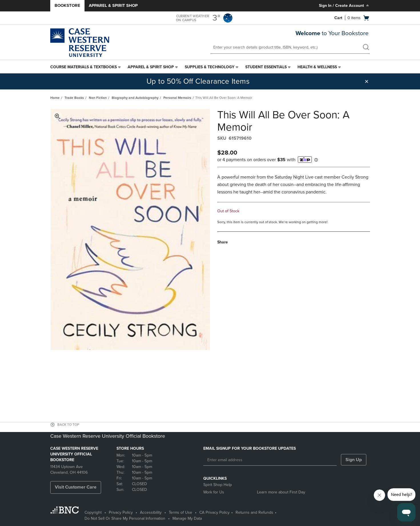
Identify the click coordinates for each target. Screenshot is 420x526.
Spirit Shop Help (218, 485)
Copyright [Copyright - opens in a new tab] (93, 512)
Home (55, 98)
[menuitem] (86, 67)
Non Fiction (98, 98)
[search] (366, 48)
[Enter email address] (270, 460)
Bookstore (67, 5)
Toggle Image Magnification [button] (57, 116)
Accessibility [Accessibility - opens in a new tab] (151, 512)
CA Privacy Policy (214, 512)
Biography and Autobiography (135, 98)
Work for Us (214, 492)
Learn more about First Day (281, 492)
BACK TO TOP (68, 425)
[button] (367, 81)
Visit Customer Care (76, 487)
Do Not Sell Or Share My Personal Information (125, 518)
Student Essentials (266, 67)
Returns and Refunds (254, 512)
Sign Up (354, 460)
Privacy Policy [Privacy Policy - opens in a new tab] (121, 512)
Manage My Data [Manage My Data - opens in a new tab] (187, 518)
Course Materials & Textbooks (84, 67)
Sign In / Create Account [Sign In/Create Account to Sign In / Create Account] (344, 5)
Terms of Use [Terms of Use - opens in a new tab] (180, 512)
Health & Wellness (317, 67)
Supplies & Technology (210, 67)
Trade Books (74, 98)
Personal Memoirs (177, 98)
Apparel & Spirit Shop (113, 5)
